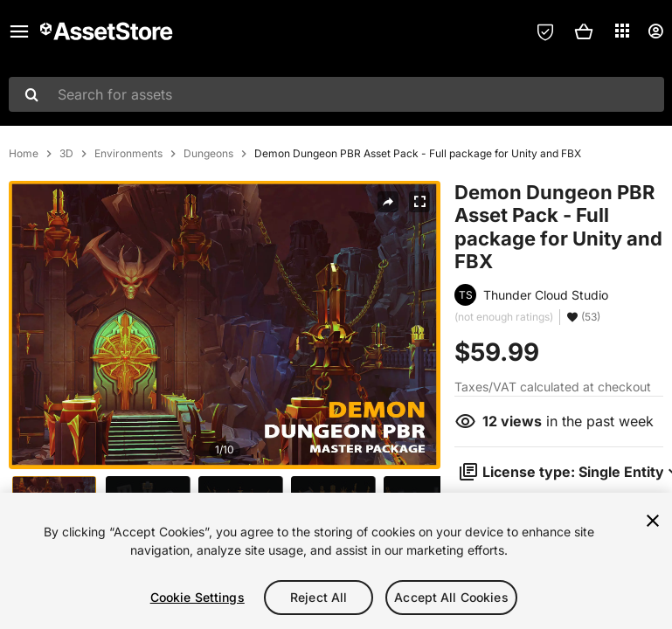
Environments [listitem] (128, 154)
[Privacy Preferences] (545, 31)
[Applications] (622, 31)
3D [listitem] (66, 154)
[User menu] (655, 31)
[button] (584, 31)
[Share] (388, 202)
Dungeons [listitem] (208, 154)
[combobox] (336, 94)
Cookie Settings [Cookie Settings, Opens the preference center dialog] (197, 597)
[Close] (653, 521)
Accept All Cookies (451, 597)
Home (24, 154)
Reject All (319, 597)
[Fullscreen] (419, 202)
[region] (336, 561)
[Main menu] (19, 31)
